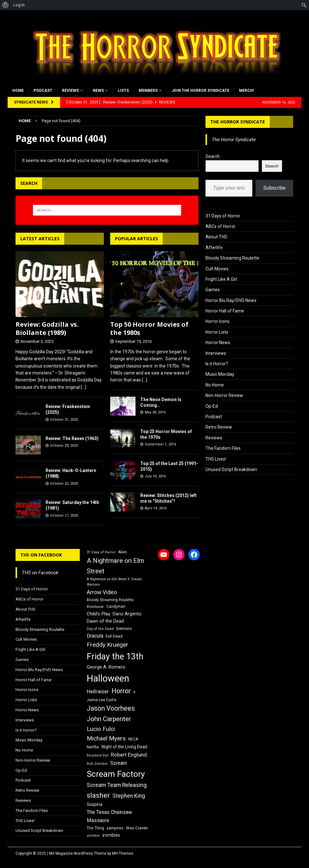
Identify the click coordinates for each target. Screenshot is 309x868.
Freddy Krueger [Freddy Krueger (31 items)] (107, 645)
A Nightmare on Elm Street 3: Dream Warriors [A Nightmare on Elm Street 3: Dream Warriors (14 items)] (114, 582)
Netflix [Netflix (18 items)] (93, 747)
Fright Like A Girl (221, 279)
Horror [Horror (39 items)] (121, 691)
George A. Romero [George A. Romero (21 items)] (106, 667)
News (98, 91)
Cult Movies (217, 269)
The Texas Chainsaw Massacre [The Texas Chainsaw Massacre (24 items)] (109, 816)
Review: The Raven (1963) (72, 438)
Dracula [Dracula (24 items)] (95, 636)
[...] (83, 387)
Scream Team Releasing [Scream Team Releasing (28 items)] (117, 785)
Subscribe (274, 188)
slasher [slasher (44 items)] (98, 795)
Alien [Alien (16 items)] (123, 552)
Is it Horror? (217, 364)
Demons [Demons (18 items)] (124, 629)
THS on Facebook (41, 555)
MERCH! (246, 91)
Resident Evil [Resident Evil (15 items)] (98, 755)
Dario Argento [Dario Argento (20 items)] (127, 614)
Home (18, 91)
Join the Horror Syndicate (200, 91)
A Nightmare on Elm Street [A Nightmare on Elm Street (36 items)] (115, 566)
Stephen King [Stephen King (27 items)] (129, 796)
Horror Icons (218, 321)
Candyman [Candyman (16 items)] (116, 607)
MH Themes (123, 853)
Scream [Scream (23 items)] (119, 763)
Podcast (43, 91)
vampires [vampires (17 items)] (115, 828)
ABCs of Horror (221, 226)
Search (213, 156)
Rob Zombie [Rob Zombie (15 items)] (97, 764)
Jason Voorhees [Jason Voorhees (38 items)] (111, 708)
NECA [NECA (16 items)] (133, 739)
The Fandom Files (223, 448)
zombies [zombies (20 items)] (111, 835)
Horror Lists (217, 332)
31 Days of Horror (223, 216)
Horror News (218, 343)
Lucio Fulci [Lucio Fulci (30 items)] (101, 729)
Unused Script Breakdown (231, 469)
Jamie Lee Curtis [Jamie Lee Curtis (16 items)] (102, 700)
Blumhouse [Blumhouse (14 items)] (95, 607)
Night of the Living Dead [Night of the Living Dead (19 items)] (124, 747)
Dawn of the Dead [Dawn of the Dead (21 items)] (105, 621)
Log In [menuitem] (19, 5)
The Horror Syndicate (238, 122)
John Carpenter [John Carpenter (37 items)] (109, 719)
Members (148, 91)
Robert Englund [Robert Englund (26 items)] (129, 755)
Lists (123, 91)
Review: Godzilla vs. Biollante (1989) (47, 328)
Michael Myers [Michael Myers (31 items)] (106, 738)
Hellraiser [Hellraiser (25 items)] (98, 692)
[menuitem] (6, 5)
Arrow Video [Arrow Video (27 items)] (102, 592)
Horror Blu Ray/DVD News (231, 300)
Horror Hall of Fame (225, 311)
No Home (215, 385)
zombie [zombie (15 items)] (93, 836)
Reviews (70, 91)
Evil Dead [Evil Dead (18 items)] (114, 636)
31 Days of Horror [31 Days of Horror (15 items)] (101, 552)
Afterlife (214, 248)
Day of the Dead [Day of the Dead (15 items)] (100, 629)
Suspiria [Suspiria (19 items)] (95, 804)
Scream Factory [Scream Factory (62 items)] (116, 774)
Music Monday (220, 374)
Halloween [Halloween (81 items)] (108, 678)
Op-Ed (212, 406)
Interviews (216, 353)
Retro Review (219, 427)
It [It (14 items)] (134, 692)
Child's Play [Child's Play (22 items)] (98, 614)
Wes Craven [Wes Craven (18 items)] (137, 828)
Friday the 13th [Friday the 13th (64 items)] (115, 657)
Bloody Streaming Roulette (232, 258)
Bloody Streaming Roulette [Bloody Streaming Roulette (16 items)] (110, 600)
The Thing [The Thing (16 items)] (95, 828)
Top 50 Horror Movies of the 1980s (149, 328)
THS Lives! (216, 459)
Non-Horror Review (224, 395)
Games (213, 290)
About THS (216, 237)
